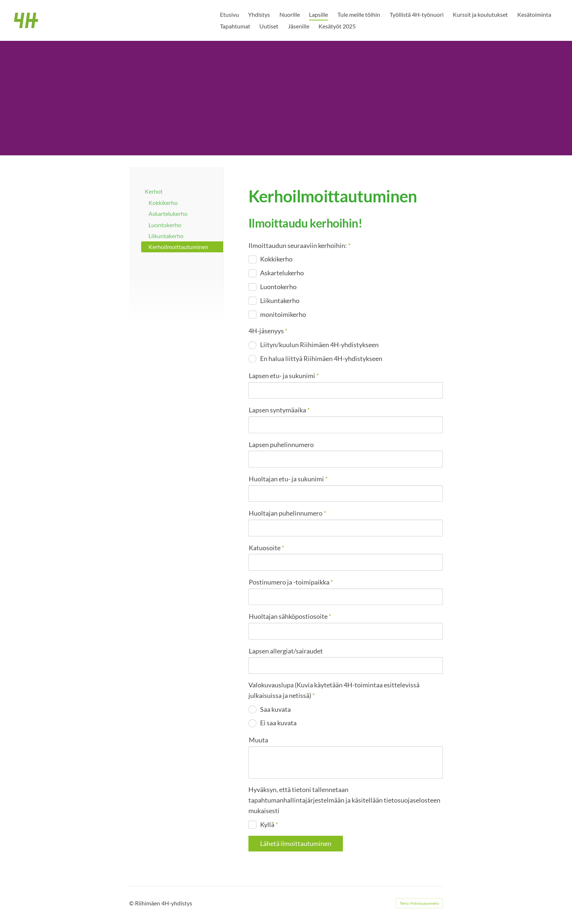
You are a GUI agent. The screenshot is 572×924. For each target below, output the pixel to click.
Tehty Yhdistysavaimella (419, 903)
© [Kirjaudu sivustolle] (132, 903)
